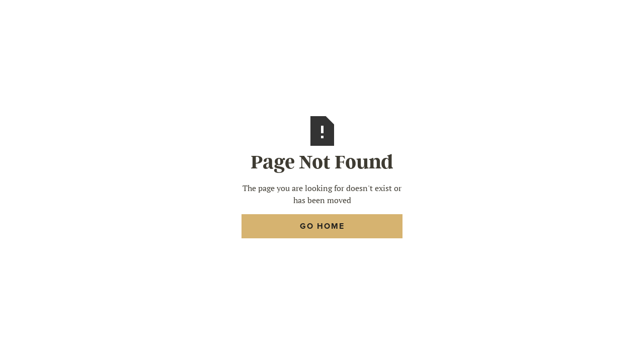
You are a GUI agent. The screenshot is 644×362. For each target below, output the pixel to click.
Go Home (322, 226)
